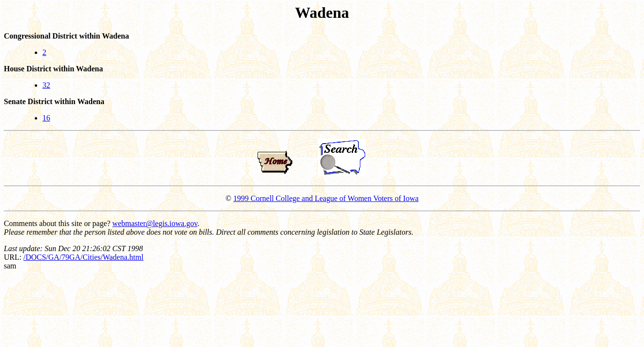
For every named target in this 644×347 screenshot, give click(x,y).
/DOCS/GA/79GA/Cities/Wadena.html (83, 257)
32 (46, 85)
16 (46, 118)
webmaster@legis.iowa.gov (155, 223)
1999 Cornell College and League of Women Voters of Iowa (326, 198)
